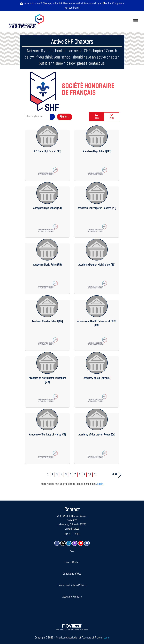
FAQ (72, 551)
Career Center (72, 562)
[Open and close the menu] (95, 21)
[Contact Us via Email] (87, 543)
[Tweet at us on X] (63, 543)
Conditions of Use (72, 574)
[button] (52, 117)
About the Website (72, 597)
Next (117, 475)
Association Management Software (72, 627)
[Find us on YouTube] (81, 543)
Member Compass (113, 3)
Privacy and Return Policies (72, 585)
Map (112, 117)
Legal (107, 638)
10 (90, 475)
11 (95, 475)
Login (100, 484)
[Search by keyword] (37, 116)
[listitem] (47, 152)
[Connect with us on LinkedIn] (69, 543)
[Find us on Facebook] (57, 543)
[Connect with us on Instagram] (75, 543)
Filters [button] (65, 117)
